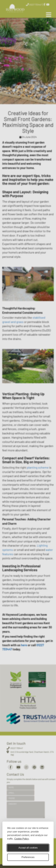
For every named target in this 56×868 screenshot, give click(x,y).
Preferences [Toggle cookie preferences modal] (28, 857)
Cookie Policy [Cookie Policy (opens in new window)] (22, 839)
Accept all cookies (28, 848)
